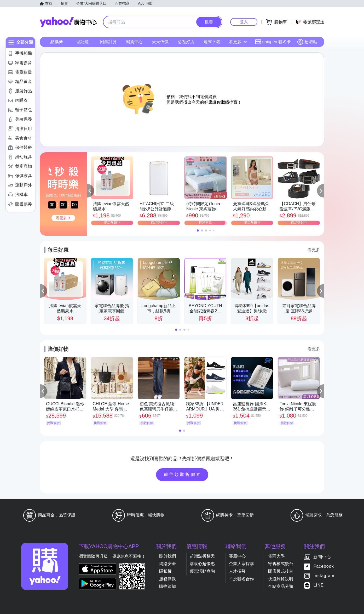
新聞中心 (322, 557)
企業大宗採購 (241, 564)
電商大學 (276, 556)
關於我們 (167, 556)
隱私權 (165, 571)
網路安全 (167, 564)
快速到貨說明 (281, 579)
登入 (244, 22)
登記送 (83, 42)
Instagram (324, 576)
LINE (319, 585)
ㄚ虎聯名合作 (241, 579)
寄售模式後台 (281, 564)
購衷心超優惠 (202, 564)
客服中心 (237, 556)
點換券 (57, 42)
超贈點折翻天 (202, 556)
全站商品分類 (281, 586)
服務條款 (167, 579)
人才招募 (237, 571)
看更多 (238, 42)
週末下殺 (212, 42)
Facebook (323, 567)
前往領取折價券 (183, 474)
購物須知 (167, 586)
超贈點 (307, 42)
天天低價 (160, 42)
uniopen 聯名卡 (273, 42)
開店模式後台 (281, 571)
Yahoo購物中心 (68, 22)
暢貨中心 (134, 42)
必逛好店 (186, 42)
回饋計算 (108, 42)
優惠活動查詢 (202, 571)
